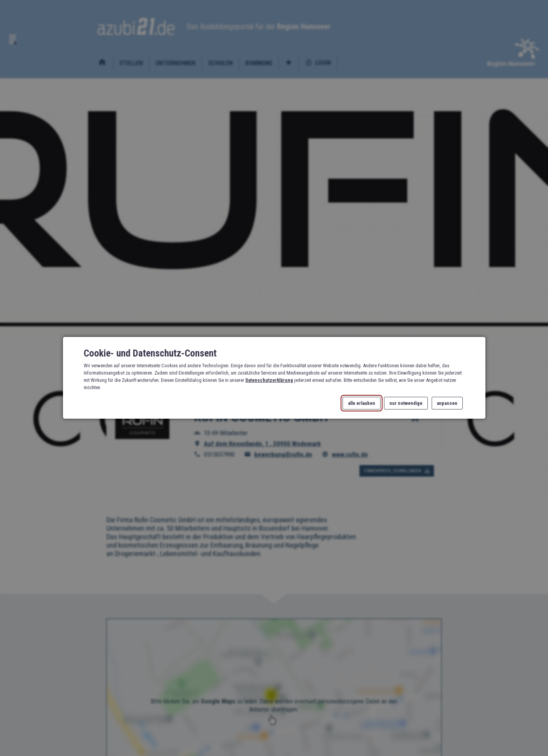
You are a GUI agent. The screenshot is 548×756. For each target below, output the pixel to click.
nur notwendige (406, 403)
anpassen (447, 403)
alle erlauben (362, 403)
